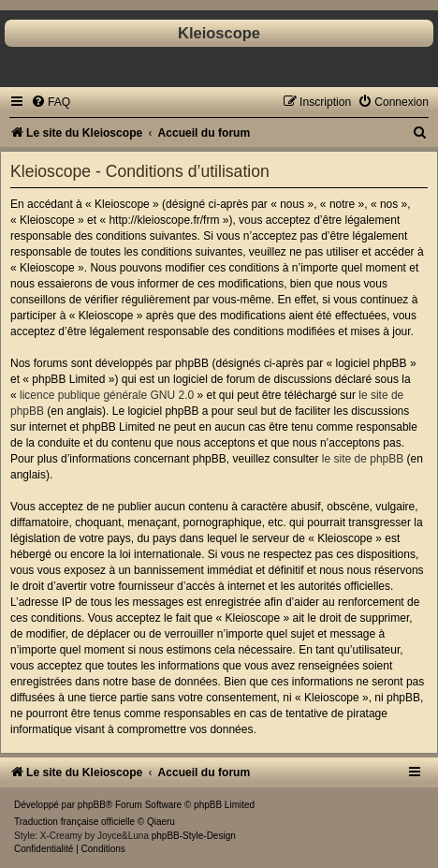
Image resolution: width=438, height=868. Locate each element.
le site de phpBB (363, 459)
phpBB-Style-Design (194, 836)
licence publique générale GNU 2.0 (107, 395)
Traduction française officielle (74, 822)
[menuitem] (51, 102)
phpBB (92, 805)
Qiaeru (161, 822)
